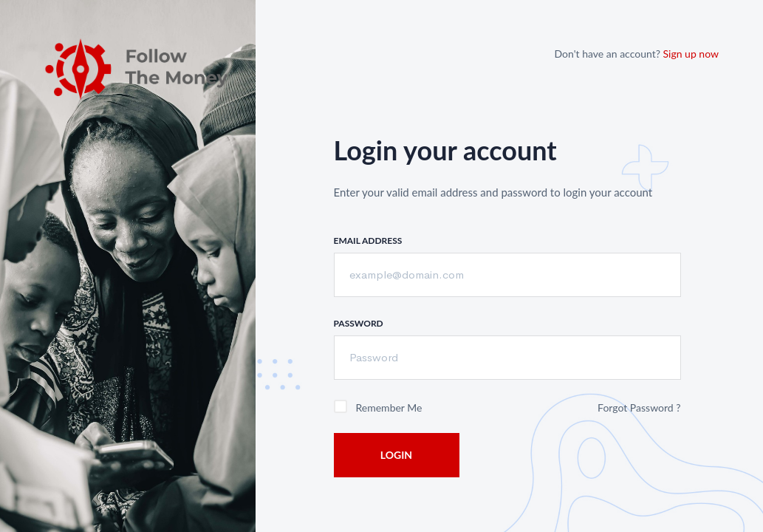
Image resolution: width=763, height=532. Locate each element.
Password (359, 323)
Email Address (368, 241)
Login (396, 455)
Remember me (389, 407)
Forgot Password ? (639, 407)
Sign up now (691, 54)
